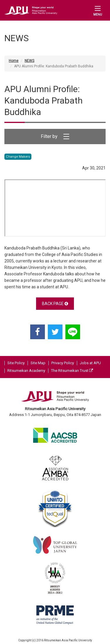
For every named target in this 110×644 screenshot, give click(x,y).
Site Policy (16, 363)
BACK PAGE (55, 304)
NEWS (29, 61)
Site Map (38, 363)
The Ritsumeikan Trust (72, 371)
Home (14, 61)
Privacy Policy (63, 363)
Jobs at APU (90, 363)
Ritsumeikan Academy (26, 371)
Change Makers (18, 157)
